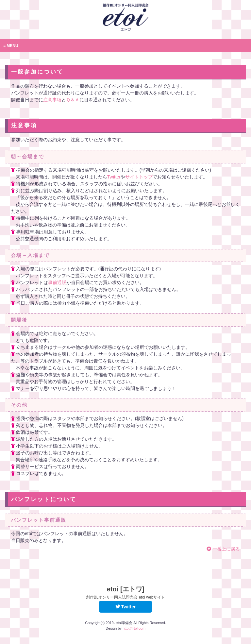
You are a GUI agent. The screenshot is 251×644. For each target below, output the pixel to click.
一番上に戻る (223, 549)
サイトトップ (139, 177)
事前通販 (57, 282)
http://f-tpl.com (134, 628)
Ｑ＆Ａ (73, 100)
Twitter (114, 177)
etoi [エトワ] (126, 593)
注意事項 (52, 100)
